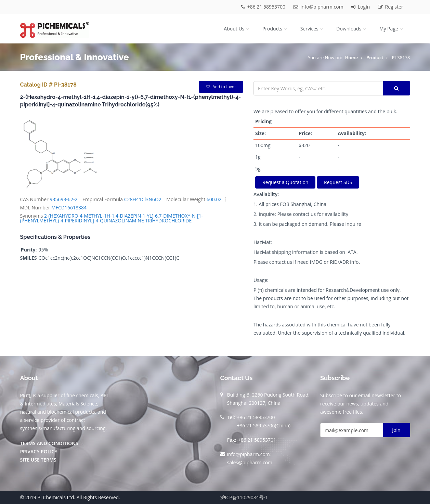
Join (396, 430)
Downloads (352, 29)
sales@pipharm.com (250, 462)
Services (312, 29)
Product (375, 57)
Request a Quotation (285, 182)
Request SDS (338, 182)
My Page (392, 29)
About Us (237, 29)
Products (275, 29)
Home (352, 57)
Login (361, 7)
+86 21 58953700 (264, 7)
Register (391, 7)
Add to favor (221, 87)
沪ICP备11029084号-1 (244, 497)
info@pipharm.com (319, 7)
